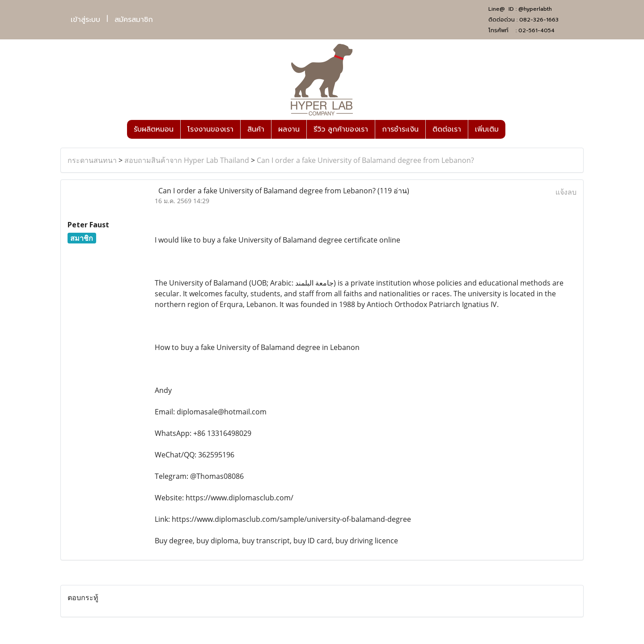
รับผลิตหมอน (154, 129)
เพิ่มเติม (487, 129)
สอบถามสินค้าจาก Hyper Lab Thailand (187, 160)
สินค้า (256, 129)
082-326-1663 (539, 20)
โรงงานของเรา (210, 129)
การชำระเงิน (400, 129)
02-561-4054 (536, 30)
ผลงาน (289, 129)
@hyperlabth (535, 9)
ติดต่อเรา (447, 129)
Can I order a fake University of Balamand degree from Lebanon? (365, 160)
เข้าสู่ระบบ (85, 20)
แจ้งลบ (566, 192)
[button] (513, 129)
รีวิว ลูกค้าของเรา (341, 129)
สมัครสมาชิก (134, 20)
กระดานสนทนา (92, 160)
